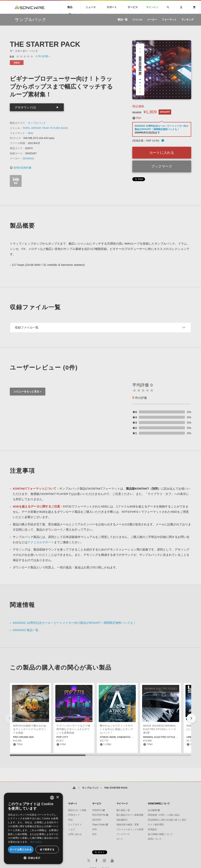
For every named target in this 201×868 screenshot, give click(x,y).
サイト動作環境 (156, 825)
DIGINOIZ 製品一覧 (26, 630)
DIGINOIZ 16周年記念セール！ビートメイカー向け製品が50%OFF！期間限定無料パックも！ (74, 623)
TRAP (45, 128)
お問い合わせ (75, 834)
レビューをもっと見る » (28, 391)
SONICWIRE (30, 7)
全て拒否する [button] (47, 849)
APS (95, 829)
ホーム (74, 788)
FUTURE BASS (59, 128)
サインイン (152, 7)
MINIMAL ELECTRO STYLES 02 (162, 737)
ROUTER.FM (99, 815)
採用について (155, 839)
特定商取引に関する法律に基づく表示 (167, 820)
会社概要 (152, 810)
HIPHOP (36, 128)
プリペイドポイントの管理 (130, 829)
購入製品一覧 (123, 810)
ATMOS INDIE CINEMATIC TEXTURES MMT (126, 737)
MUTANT (97, 820)
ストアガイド (75, 825)
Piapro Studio (99, 825)
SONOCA (97, 810)
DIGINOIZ (28, 158)
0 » (43, 56)
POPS (26, 128)
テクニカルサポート (41, 542)
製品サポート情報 (77, 810)
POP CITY (62, 737)
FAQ (70, 820)
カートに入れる (162, 153)
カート (120, 839)
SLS (94, 834)
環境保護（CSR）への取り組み (164, 815)
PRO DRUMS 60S (23, 737)
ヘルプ (72, 829)
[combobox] (52, 798)
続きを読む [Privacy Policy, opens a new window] (36, 842)
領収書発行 (122, 820)
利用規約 (152, 829)
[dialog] (33, 828)
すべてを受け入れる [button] (21, 849)
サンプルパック (37, 123)
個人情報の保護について (160, 834)
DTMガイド (74, 815)
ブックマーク (162, 166)
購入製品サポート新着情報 (130, 815)
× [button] (57, 797)
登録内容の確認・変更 (128, 825)
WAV (31, 133)
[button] (191, 718)
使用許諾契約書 (21, 168)
